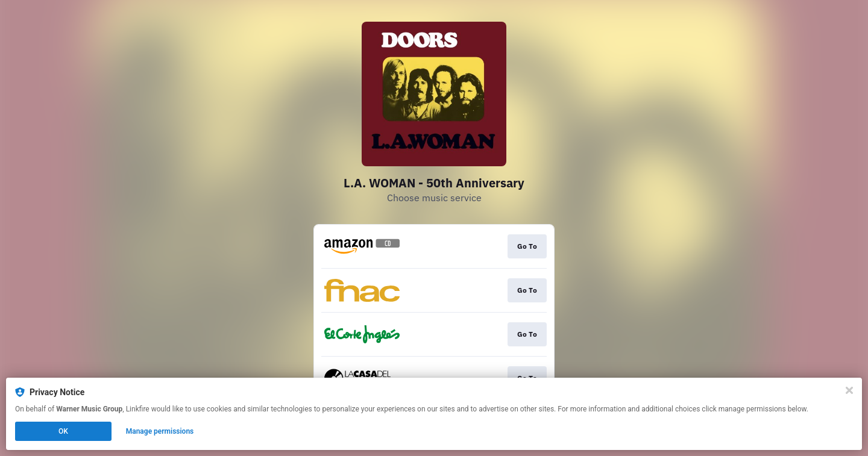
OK (63, 431)
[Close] (849, 390)
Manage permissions (160, 431)
